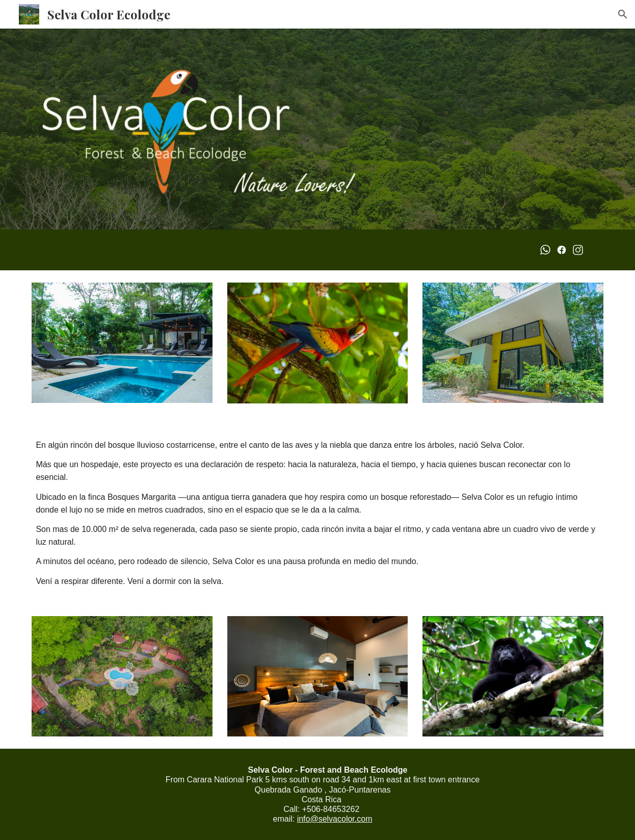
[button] (623, 14)
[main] (317, 510)
